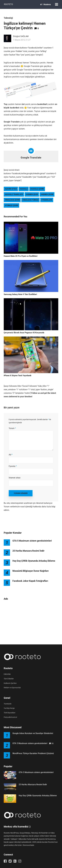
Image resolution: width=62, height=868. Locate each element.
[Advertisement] (31, 621)
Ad (11, 455)
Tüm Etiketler (9, 679)
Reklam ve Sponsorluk (12, 688)
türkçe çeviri (12, 205)
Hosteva (46, 4)
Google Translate (31, 158)
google (24, 189)
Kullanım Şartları (10, 683)
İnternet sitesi (15, 478)
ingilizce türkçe (31, 200)
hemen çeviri (48, 194)
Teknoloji (8, 18)
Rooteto (8, 4)
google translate (14, 194)
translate (47, 200)
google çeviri (38, 189)
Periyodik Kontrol (10, 717)
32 (53, 743)
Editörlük (7, 674)
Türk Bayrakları (10, 713)
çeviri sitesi (11, 189)
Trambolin (8, 704)
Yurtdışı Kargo (9, 708)
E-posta (13, 466)
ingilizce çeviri (13, 200)
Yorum (12, 428)
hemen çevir (32, 194)
